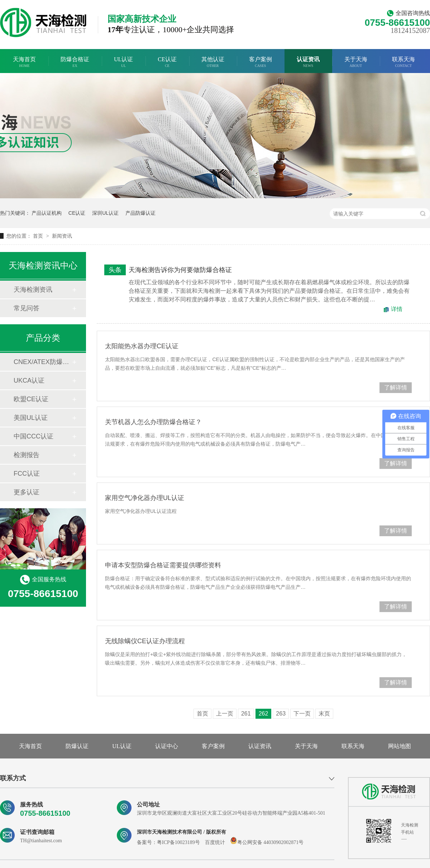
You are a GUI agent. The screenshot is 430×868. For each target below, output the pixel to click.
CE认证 (167, 62)
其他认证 (213, 62)
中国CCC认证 (34, 436)
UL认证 (123, 62)
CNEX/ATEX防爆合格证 (43, 362)
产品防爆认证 (140, 213)
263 (281, 714)
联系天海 (403, 62)
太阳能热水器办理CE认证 (142, 346)
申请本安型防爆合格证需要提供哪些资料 (163, 565)
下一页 (302, 714)
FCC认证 (27, 474)
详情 (397, 309)
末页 (324, 714)
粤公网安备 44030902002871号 (267, 842)
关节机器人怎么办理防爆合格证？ (153, 422)
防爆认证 (77, 746)
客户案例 (261, 62)
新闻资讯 (62, 236)
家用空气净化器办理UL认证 (145, 498)
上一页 (225, 714)
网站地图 (400, 746)
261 (246, 714)
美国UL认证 (31, 418)
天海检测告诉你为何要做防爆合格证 (180, 270)
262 (264, 714)
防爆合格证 (75, 62)
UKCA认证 (29, 380)
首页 (39, 236)
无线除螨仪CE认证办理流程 (145, 641)
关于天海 (356, 62)
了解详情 (396, 387)
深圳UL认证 (105, 213)
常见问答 (27, 308)
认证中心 (167, 746)
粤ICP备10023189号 (178, 842)
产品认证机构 (47, 213)
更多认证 (27, 492)
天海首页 (24, 62)
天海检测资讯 (33, 290)
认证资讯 (308, 62)
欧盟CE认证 (31, 399)
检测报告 (27, 455)
